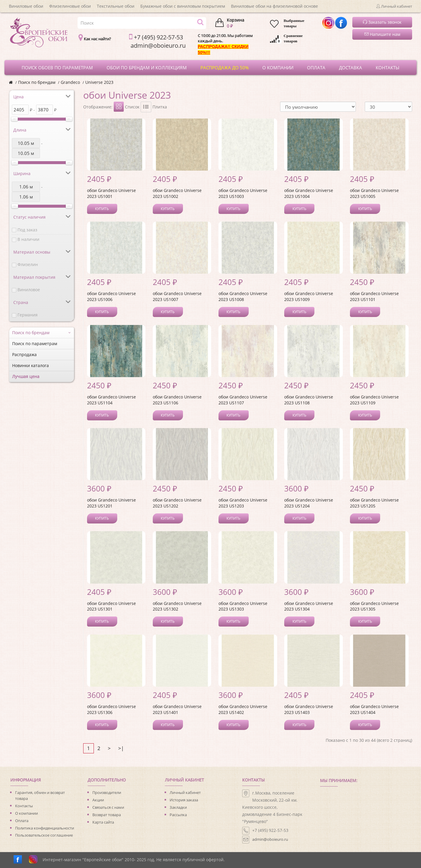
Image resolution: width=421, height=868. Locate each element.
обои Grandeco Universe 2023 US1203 (243, 503)
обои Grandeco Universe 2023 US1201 (111, 503)
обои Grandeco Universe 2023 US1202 (177, 503)
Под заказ (27, 230)
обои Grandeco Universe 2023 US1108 (309, 400)
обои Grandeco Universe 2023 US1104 (111, 400)
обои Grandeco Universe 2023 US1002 (177, 193)
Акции (98, 800)
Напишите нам (382, 34)
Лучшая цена (26, 376)
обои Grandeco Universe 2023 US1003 (243, 193)
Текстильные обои (116, 6)
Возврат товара (107, 815)
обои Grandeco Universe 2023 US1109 (374, 400)
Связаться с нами (108, 807)
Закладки (178, 807)
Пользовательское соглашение (44, 835)
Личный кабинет (185, 792)
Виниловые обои (26, 6)
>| (121, 748)
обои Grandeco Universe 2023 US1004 (309, 193)
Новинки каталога (30, 365)
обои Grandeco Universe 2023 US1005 (374, 193)
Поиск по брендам (37, 82)
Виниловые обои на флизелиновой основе (274, 6)
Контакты (24, 806)
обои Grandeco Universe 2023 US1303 (243, 606)
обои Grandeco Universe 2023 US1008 (243, 296)
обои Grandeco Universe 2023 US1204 (309, 503)
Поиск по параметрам (35, 343)
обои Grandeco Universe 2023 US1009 (309, 296)
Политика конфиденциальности (45, 828)
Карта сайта (103, 822)
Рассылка (178, 815)
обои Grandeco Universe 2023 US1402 (243, 709)
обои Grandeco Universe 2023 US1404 (374, 709)
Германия (28, 315)
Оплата (22, 821)
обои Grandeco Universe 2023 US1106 (177, 400)
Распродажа (24, 354)
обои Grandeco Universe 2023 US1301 (111, 606)
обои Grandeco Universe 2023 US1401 (177, 709)
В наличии (28, 239)
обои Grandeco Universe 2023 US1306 (111, 709)
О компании (26, 813)
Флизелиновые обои (70, 6)
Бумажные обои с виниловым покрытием (183, 6)
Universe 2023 (99, 82)
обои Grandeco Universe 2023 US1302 (177, 606)
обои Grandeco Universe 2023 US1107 (243, 400)
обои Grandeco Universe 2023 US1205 (374, 503)
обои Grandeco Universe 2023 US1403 (309, 709)
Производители (107, 792)
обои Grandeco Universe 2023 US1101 (374, 296)
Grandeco (70, 82)
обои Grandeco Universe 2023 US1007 (177, 296)
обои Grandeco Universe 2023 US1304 (309, 606)
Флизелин (28, 264)
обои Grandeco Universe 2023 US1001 (111, 193)
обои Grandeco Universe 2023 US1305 (374, 606)
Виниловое (29, 290)
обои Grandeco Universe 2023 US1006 (111, 296)
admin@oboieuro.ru (270, 839)
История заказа (184, 800)
